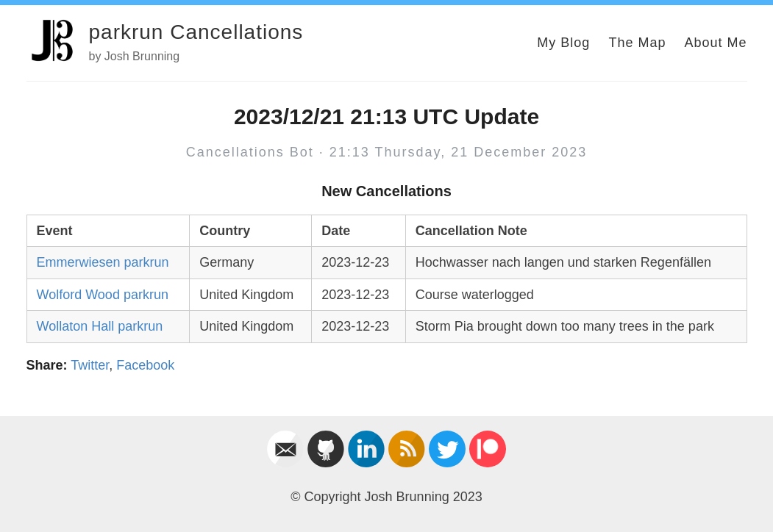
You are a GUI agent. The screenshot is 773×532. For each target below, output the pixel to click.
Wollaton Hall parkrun (100, 326)
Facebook (145, 365)
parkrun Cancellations (196, 32)
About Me (715, 43)
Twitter (90, 365)
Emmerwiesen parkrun (103, 262)
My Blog (563, 43)
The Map (637, 43)
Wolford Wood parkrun (103, 295)
